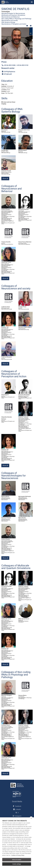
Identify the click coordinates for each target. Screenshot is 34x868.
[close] (31, 818)
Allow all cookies (17, 860)
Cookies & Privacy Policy (18, 855)
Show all (5, 178)
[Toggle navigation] (32, 2)
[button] (27, 26)
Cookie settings (17, 864)
